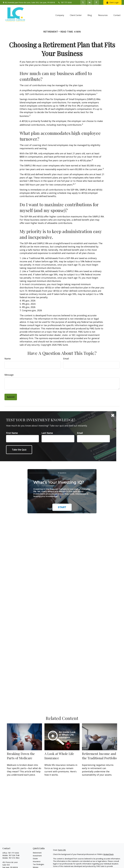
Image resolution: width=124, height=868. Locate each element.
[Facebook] (96, 2)
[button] (60, 15)
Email (66, 359)
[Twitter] (83, 2)
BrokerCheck (108, 854)
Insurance (37, 861)
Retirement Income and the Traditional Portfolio (99, 756)
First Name (12, 433)
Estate (35, 859)
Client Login (112, 2)
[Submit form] (11, 397)
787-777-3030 (13, 853)
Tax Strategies (38, 864)
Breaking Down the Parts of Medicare (21, 756)
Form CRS (62, 850)
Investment (37, 856)
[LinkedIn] (90, 2)
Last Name (47, 433)
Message (9, 375)
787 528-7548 (14, 855)
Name (8, 359)
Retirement (37, 853)
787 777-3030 (65, 2)
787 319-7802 (14, 858)
